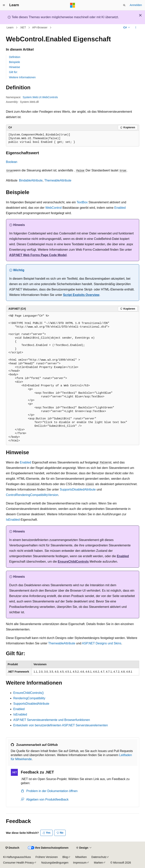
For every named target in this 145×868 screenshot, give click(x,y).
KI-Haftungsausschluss (17, 857)
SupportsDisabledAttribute (78, 489)
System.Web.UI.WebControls (40, 97)
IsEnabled (13, 520)
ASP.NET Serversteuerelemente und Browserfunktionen (52, 720)
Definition (15, 57)
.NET (23, 27)
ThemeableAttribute (58, 180)
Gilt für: (13, 72)
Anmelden (136, 5)
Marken (98, 863)
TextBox (82, 202)
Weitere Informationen (22, 77)
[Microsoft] (73, 5)
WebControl (53, 208)
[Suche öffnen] (124, 5)
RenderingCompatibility (29, 698)
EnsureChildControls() (29, 693)
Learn (10, 27)
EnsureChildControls (73, 562)
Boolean (12, 162)
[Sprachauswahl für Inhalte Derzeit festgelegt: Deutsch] (12, 848)
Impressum (80, 863)
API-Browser (40, 27)
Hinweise (15, 67)
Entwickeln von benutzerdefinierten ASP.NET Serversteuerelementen (61, 725)
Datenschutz (99, 857)
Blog (65, 857)
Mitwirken (81, 857)
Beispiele (15, 62)
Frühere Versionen (47, 857)
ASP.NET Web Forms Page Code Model (38, 255)
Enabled (120, 208)
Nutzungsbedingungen (55, 863)
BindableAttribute (31, 180)
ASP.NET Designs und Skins (102, 643)
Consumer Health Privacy (18, 863)
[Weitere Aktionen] (136, 28)
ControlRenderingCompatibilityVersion (32, 495)
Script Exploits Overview (81, 295)
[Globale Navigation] (4, 5)
